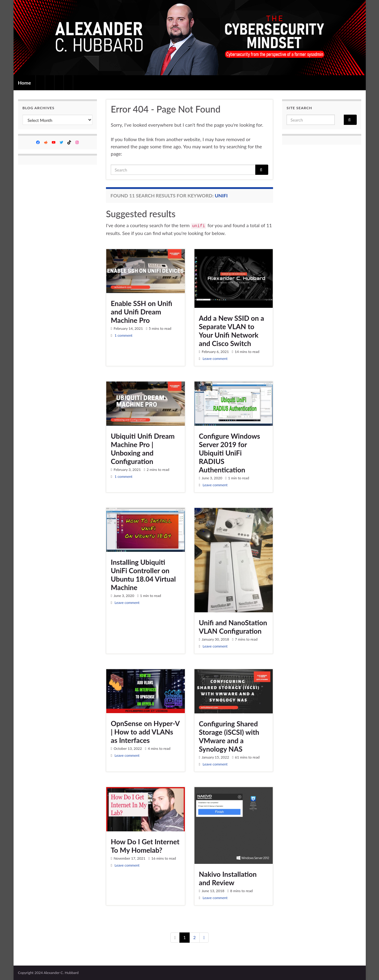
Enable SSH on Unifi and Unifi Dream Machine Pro (141, 312)
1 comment (123, 335)
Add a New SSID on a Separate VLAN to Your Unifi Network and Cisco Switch (232, 331)
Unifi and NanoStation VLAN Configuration (233, 627)
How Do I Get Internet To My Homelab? (145, 846)
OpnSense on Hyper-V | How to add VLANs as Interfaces (145, 732)
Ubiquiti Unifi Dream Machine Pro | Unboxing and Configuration (143, 449)
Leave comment (215, 359)
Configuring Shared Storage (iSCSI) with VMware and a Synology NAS (229, 736)
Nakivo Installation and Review (228, 878)
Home (25, 83)
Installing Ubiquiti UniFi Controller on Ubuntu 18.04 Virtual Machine (143, 575)
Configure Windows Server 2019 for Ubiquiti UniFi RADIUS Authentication (230, 453)
